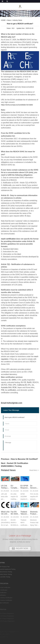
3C (10, 380)
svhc (9, 37)
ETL (29, 385)
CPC (15, 385)
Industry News (17, 20)
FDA (10, 385)
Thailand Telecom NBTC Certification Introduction (25, 513)
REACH (23, 40)
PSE (3, 390)
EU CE (23, 382)
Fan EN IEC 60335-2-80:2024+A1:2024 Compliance (15, 513)
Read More (34, 470)
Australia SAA (6, 387)
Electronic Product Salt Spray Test (34, 513)
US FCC (4, 385)
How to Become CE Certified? (24, 459)
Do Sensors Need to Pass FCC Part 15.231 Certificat (35, 487)
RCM (14, 387)
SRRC (14, 380)
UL (33, 385)
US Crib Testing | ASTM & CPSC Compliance (5, 487)
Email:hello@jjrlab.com (12, 403)
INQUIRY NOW (22, 545)
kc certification (11, 390)
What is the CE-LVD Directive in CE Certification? (5, 513)
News (9, 20)
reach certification (8, 239)
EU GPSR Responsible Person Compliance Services (25, 487)
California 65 (22, 385)
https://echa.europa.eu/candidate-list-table (17, 105)
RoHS (29, 382)
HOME (3, 20)
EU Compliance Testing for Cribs (15, 487)
